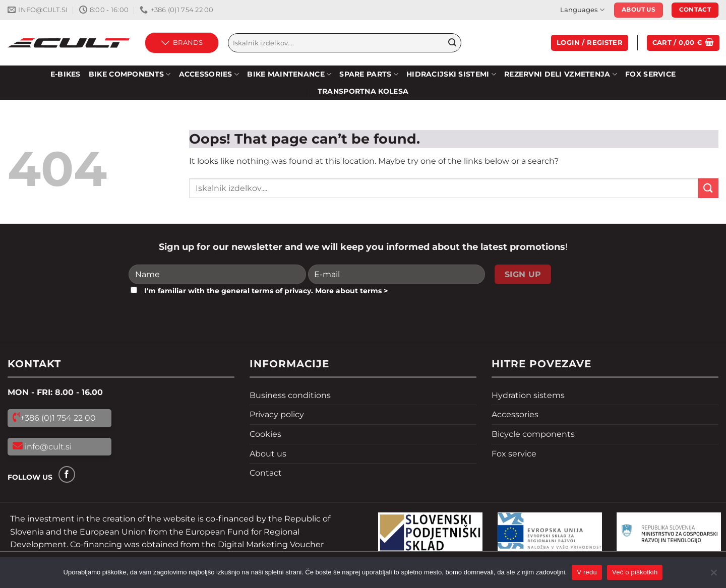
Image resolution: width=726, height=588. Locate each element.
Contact (266, 473)
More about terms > (351, 291)
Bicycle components (533, 434)
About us (268, 454)
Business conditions (290, 395)
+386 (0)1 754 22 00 (58, 418)
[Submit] (452, 43)
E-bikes (66, 74)
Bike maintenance (289, 74)
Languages (582, 10)
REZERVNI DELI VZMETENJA (561, 74)
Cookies (265, 434)
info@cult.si (47, 447)
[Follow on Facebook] (67, 474)
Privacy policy (277, 414)
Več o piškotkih (635, 572)
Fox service (650, 74)
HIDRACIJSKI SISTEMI (451, 74)
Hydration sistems (528, 395)
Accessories (209, 74)
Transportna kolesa (363, 91)
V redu (587, 572)
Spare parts (369, 74)
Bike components (130, 74)
